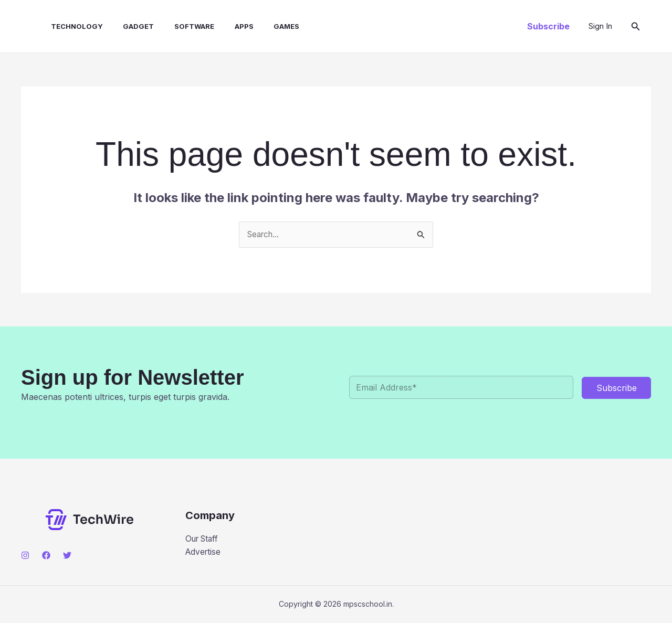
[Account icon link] (600, 26)
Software (178, 26)
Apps (225, 26)
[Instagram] (25, 556)
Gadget (126, 26)
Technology (68, 26)
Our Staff (204, 540)
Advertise (204, 553)
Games (264, 26)
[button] (548, 26)
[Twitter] (67, 556)
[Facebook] (46, 556)
